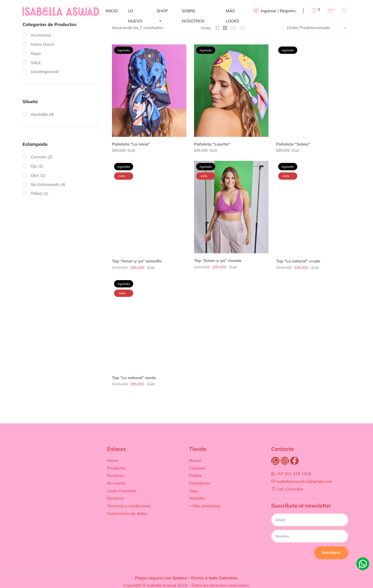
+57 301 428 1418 (291, 474)
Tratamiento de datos (127, 513)
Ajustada (39, 114)
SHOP (162, 12)
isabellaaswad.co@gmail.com (302, 481)
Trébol (36, 193)
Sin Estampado (45, 184)
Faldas (195, 475)
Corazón (39, 157)
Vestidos (197, 498)
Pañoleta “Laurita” (212, 144)
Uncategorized (44, 71)
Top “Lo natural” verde (134, 378)
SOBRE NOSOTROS (193, 12)
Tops (193, 491)
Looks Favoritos (122, 491)
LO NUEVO (135, 12)
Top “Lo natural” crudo (298, 261)
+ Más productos (205, 506)
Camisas (197, 468)
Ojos (35, 175)
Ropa (36, 53)
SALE (36, 63)
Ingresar (269, 11)
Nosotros (115, 475)
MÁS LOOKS (233, 12)
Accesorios (41, 35)
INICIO (112, 11)
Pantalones (200, 483)
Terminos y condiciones (129, 506)
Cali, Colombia (287, 489)
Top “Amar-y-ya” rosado (218, 260)
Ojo (34, 166)
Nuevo (195, 460)
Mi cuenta (116, 483)
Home (112, 460)
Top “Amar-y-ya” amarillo (137, 261)
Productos (116, 468)
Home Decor (42, 44)
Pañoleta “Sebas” (293, 144)
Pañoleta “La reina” (131, 144)
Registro (288, 11)
